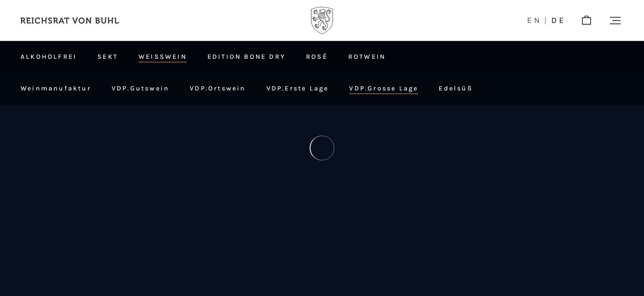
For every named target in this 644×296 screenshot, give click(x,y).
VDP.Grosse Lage (384, 88)
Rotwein (367, 57)
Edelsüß (455, 88)
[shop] (586, 21)
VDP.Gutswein (140, 88)
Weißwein (163, 57)
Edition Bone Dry (246, 57)
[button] (615, 21)
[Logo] (322, 21)
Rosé (317, 57)
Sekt (108, 57)
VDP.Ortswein (218, 88)
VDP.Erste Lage (298, 88)
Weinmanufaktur (56, 88)
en (535, 21)
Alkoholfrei (49, 57)
